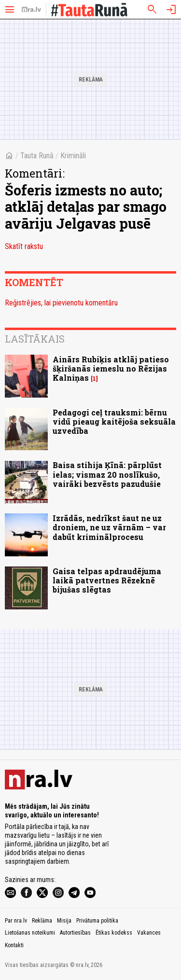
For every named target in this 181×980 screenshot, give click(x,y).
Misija (64, 921)
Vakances (149, 933)
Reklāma (42, 921)
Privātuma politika (97, 921)
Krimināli (73, 156)
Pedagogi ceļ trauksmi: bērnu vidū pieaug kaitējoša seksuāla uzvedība (114, 421)
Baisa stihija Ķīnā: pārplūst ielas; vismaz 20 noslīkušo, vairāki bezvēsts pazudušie (107, 474)
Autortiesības (75, 933)
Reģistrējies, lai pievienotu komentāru (61, 303)
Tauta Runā (37, 156)
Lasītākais (35, 339)
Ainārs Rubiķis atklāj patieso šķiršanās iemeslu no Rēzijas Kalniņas (111, 368)
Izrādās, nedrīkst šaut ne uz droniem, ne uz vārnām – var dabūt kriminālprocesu (109, 527)
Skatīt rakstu (24, 246)
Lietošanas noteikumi (30, 933)
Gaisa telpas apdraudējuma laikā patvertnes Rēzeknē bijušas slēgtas (107, 580)
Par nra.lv (16, 921)
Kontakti (14, 945)
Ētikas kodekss (114, 933)
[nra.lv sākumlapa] (31, 10)
